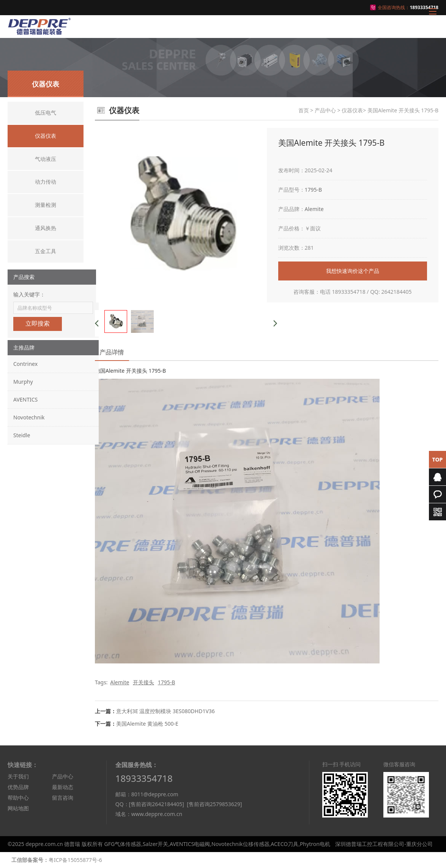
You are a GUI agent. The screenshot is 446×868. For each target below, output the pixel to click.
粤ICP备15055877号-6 (75, 860)
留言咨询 (63, 798)
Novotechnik (29, 417)
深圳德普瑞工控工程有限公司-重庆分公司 (384, 844)
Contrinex (25, 364)
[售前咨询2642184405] (157, 804)
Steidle (22, 435)
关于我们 (18, 776)
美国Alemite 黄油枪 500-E (147, 724)
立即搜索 (38, 324)
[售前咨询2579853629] (214, 804)
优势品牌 (18, 787)
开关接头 (143, 682)
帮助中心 (18, 798)
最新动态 (63, 787)
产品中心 (325, 110)
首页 (304, 110)
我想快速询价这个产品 (353, 271)
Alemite (314, 209)
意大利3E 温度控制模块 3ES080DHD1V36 (165, 711)
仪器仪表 (352, 110)
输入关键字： (29, 294)
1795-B (314, 190)
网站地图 (18, 808)
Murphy (23, 382)
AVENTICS (25, 399)
